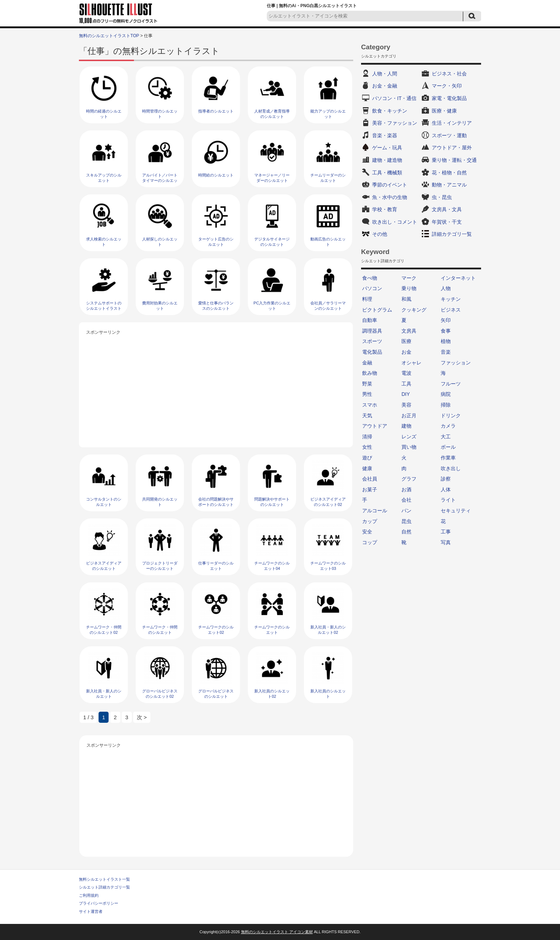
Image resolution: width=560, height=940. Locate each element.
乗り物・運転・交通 (454, 160)
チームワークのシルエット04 (272, 566)
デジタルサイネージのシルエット (272, 242)
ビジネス (451, 310)
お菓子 (370, 489)
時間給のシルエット (216, 175)
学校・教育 (385, 209)
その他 (380, 234)
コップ (370, 542)
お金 (406, 352)
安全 (367, 532)
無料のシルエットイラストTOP (109, 36)
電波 (406, 373)
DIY (406, 394)
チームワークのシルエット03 (328, 566)
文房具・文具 (447, 209)
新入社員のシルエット (328, 694)
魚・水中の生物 (390, 197)
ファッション (456, 363)
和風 (406, 299)
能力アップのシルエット (328, 114)
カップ (370, 521)
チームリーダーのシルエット (328, 178)
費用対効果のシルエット (160, 306)
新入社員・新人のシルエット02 (328, 630)
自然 (406, 532)
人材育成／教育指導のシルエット (272, 114)
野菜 (367, 384)
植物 (446, 341)
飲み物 (370, 373)
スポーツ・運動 (449, 135)
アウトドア (375, 426)
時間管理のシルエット (160, 114)
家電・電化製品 (449, 98)
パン (406, 511)
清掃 (367, 437)
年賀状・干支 (447, 222)
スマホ (370, 405)
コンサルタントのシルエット (104, 502)
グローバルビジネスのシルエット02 (160, 694)
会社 (406, 500)
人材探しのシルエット (160, 242)
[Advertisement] (216, 387)
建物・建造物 (387, 160)
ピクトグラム (377, 310)
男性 (367, 394)
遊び (367, 458)
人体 (446, 489)
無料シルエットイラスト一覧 (104, 879)
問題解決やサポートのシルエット (272, 502)
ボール (448, 447)
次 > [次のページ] (142, 717)
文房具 (409, 331)
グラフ (409, 479)
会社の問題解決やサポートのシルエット (216, 502)
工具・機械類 (387, 173)
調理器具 (372, 331)
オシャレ (411, 363)
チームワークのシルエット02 (216, 630)
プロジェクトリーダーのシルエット (160, 566)
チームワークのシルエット (272, 630)
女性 (367, 447)
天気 (367, 416)
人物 (446, 288)
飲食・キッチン (390, 111)
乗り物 (409, 288)
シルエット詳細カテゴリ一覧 (104, 887)
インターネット (458, 278)
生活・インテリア (452, 123)
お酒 (406, 489)
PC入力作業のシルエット (272, 306)
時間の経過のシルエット (104, 114)
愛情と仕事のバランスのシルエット (216, 306)
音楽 (446, 352)
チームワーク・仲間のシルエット (160, 630)
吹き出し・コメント (395, 222)
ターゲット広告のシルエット (216, 242)
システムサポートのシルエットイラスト (104, 306)
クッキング (414, 310)
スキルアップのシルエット (104, 178)
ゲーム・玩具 (387, 148)
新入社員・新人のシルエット (104, 694)
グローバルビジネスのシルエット (216, 694)
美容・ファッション (395, 123)
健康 (367, 468)
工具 (406, 384)
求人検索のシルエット (104, 242)
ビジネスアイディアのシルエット (104, 566)
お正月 (409, 416)
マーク (409, 278)
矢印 (446, 320)
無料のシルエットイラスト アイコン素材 (277, 932)
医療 (406, 341)
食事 (446, 331)
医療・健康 (444, 111)
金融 (367, 363)
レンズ (409, 437)
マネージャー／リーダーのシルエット (272, 178)
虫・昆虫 (442, 197)
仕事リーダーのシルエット (216, 566)
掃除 (446, 405)
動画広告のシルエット (328, 242)
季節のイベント (390, 185)
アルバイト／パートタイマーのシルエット (160, 181)
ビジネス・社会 (449, 74)
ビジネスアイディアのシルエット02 (328, 502)
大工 (446, 437)
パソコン (372, 288)
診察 (446, 479)
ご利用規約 (89, 895)
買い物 (409, 447)
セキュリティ (456, 511)
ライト (448, 500)
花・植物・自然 (449, 173)
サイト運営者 (91, 911)
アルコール (375, 511)
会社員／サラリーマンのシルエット (328, 306)
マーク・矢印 (447, 86)
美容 (406, 405)
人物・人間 (385, 74)
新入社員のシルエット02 (272, 694)
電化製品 (372, 352)
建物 (406, 426)
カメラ (448, 426)
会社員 (370, 479)
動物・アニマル (449, 185)
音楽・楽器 (385, 135)
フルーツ (451, 384)
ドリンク (451, 416)
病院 (446, 394)
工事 (446, 532)
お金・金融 (385, 86)
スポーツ (372, 341)
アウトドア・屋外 (452, 148)
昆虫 (406, 521)
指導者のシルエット (216, 111)
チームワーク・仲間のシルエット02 (104, 630)
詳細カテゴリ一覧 (452, 234)
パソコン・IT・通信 (394, 98)
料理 (367, 299)
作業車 (448, 458)
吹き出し (451, 468)
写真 (446, 542)
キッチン (451, 299)
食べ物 (370, 278)
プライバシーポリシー (99, 903)
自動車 (370, 320)
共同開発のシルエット (160, 502)
